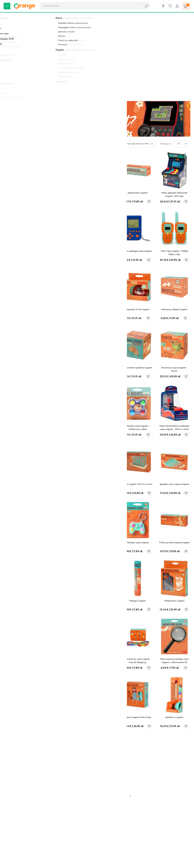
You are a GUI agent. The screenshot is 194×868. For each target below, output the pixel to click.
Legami (20, 17)
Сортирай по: (114, 144)
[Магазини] (163, 6)
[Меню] (7, 6)
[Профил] (177, 6)
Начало (8, 17)
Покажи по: (166, 144)
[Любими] (170, 6)
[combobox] (90, 6)
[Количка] (186, 6)
